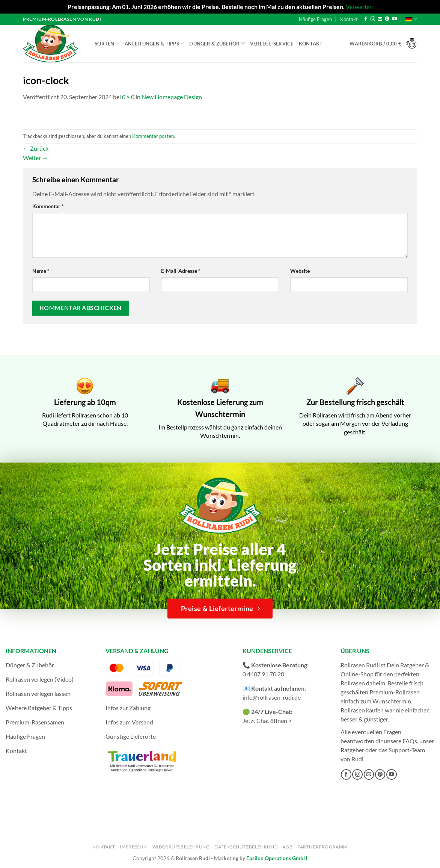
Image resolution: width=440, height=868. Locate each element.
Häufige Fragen (315, 19)
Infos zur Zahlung (128, 708)
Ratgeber (352, 750)
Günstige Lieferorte (131, 736)
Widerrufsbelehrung (181, 847)
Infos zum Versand (129, 722)
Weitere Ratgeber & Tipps (39, 708)
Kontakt (349, 19)
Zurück (36, 148)
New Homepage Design (172, 97)
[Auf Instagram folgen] (373, 19)
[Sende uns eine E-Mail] (380, 19)
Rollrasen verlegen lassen (38, 693)
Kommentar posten (153, 136)
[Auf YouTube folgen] (395, 19)
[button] (383, 44)
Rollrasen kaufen (362, 710)
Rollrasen (353, 683)
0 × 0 (128, 97)
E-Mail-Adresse (181, 271)
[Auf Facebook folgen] (366, 19)
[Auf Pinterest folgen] (387, 19)
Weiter (35, 158)
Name (41, 271)
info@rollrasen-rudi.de (272, 697)
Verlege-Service (272, 44)
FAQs (410, 741)
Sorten (107, 43)
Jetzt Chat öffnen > (267, 721)
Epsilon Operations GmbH (277, 858)
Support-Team (407, 750)
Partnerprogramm (322, 847)
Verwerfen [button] (359, 7)
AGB (288, 847)
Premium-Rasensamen (35, 722)
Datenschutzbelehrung (246, 847)
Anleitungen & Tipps (154, 43)
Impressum (134, 847)
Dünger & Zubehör (217, 43)
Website (300, 271)
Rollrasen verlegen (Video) (40, 679)
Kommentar (48, 206)
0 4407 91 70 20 (263, 674)
